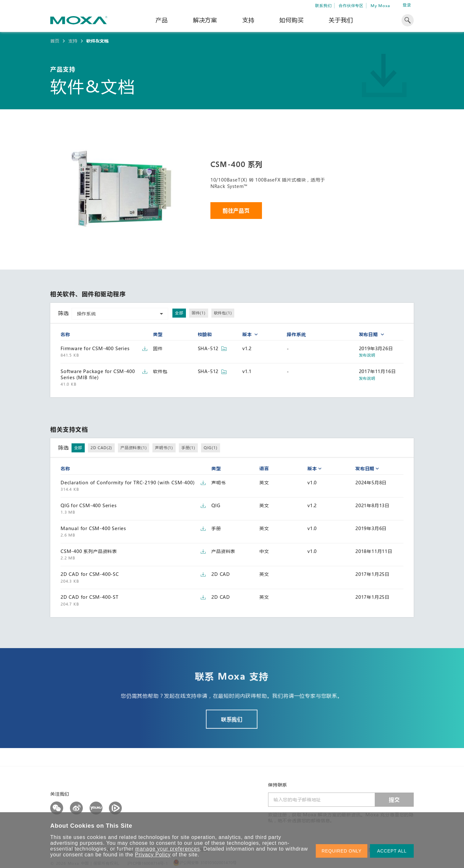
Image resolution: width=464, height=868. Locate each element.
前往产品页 (236, 210)
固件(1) (199, 313)
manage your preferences (168, 849)
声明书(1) (164, 448)
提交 (394, 799)
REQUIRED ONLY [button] (342, 851)
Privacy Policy (153, 855)
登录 (407, 5)
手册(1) (188, 448)
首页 (55, 41)
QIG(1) (211, 448)
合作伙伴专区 (351, 5)
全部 (179, 313)
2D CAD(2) (101, 448)
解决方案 (205, 20)
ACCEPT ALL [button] (392, 851)
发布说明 (367, 355)
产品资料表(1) (134, 448)
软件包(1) (223, 313)
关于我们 (341, 20)
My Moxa (380, 5)
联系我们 (323, 5)
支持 (248, 20)
